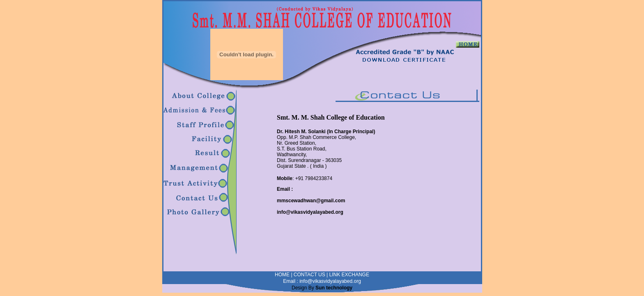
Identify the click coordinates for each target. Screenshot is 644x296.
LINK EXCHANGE (349, 275)
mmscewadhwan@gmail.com (311, 201)
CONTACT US (309, 275)
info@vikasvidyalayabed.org (310, 212)
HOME (282, 275)
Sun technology (334, 288)
